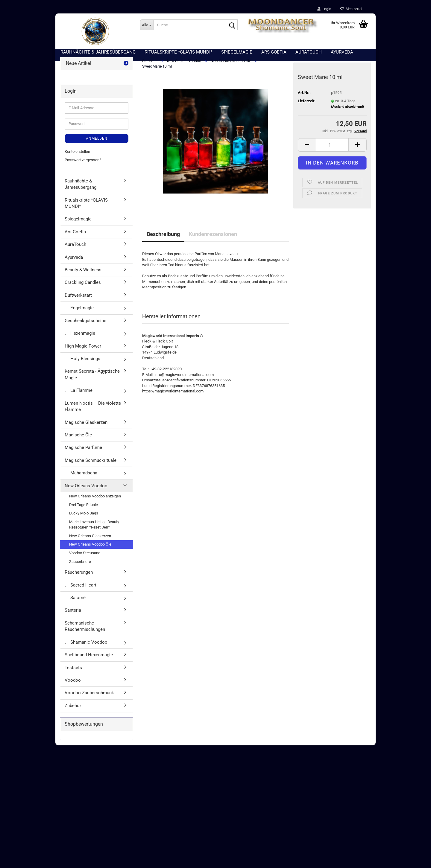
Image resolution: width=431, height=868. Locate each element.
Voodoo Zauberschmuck (89, 696)
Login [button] (324, 9)
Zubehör (73, 709)
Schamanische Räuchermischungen (85, 629)
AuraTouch (75, 247)
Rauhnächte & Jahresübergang (81, 187)
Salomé (75, 601)
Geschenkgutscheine (85, 324)
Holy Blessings (82, 362)
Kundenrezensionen (213, 237)
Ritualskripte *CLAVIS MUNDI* (86, 206)
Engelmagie (79, 311)
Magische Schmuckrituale (91, 463)
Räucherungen (79, 575)
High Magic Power (83, 349)
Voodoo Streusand (85, 556)
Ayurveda (74, 260)
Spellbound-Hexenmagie (89, 658)
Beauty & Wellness (83, 273)
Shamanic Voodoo (86, 645)
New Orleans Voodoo (86, 489)
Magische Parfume (83, 451)
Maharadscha (81, 476)
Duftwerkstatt (78, 298)
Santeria (73, 613)
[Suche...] (147, 25)
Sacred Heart (81, 588)
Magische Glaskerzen (86, 425)
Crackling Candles (83, 286)
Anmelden (97, 141)
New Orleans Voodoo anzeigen (95, 499)
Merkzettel (351, 9)
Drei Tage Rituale (84, 508)
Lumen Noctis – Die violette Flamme (93, 409)
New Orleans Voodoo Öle (90, 548)
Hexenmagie (80, 336)
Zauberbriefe (80, 565)
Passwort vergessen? (83, 163)
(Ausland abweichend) (347, 110)
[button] (307, 148)
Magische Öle (78, 438)
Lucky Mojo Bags (84, 516)
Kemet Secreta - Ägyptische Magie (92, 378)
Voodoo (73, 683)
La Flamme (79, 393)
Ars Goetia (75, 235)
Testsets (73, 671)
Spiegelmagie (78, 222)
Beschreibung (163, 237)
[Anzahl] (332, 148)
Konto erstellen (77, 154)
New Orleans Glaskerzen (90, 539)
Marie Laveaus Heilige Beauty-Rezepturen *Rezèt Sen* (95, 528)
